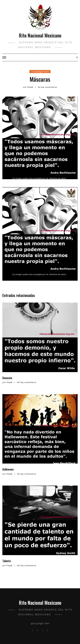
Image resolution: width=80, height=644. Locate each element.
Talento (7, 561)
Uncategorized (40, 72)
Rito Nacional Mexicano (40, 35)
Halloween (8, 469)
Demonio (7, 378)
